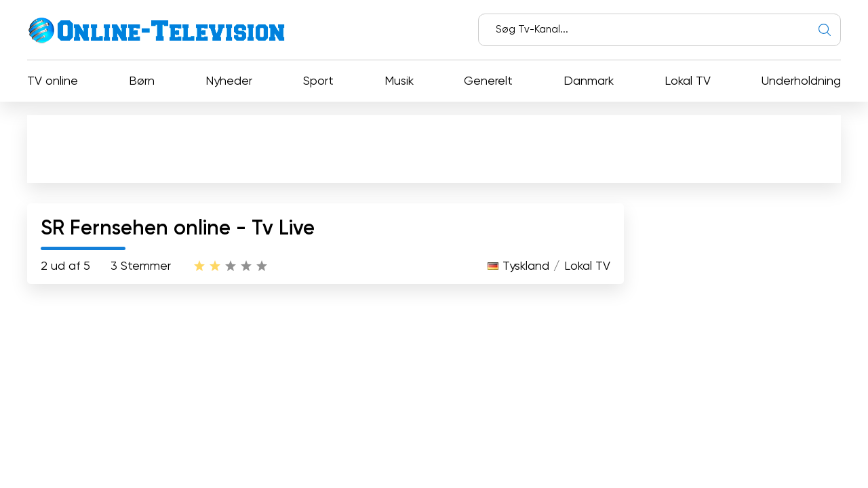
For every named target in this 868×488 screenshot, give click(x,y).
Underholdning (801, 81)
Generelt (488, 81)
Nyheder (229, 81)
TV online (53, 81)
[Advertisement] (437, 152)
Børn (142, 81)
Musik (399, 81)
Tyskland (526, 266)
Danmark (589, 81)
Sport (318, 81)
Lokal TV (688, 81)
